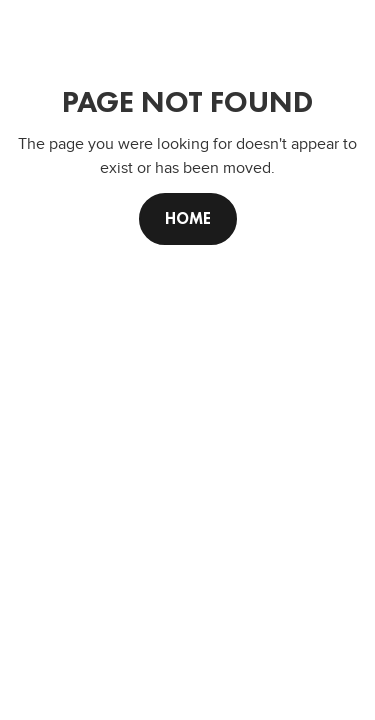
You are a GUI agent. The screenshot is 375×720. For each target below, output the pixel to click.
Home (188, 218)
